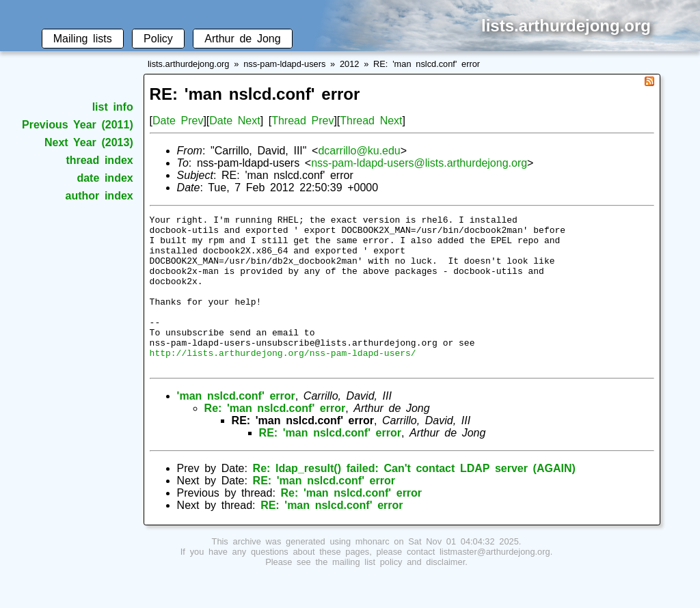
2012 (349, 64)
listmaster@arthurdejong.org (495, 582)
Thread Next (371, 121)
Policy (158, 39)
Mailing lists (83, 39)
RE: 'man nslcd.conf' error (427, 64)
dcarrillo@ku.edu (359, 151)
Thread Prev (302, 121)
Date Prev (178, 121)
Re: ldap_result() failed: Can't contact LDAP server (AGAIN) (414, 499)
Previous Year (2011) (78, 125)
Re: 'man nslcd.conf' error (275, 439)
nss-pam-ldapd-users (284, 64)
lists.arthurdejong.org (189, 64)
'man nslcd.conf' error (236, 427)
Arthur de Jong (242, 39)
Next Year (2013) (89, 142)
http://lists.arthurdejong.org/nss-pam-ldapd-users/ (283, 381)
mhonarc (373, 572)
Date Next (234, 121)
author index (99, 196)
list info (113, 107)
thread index (99, 160)
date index (105, 178)
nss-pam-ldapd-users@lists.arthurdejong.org (419, 163)
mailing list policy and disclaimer (399, 593)
